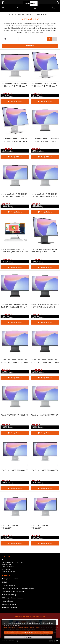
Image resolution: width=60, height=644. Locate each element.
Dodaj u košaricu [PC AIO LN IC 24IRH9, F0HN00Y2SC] (15, 543)
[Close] (28, 633)
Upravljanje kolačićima (9, 607)
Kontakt (4, 582)
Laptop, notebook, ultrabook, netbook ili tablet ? (18, 588)
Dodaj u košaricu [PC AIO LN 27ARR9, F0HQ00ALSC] (15, 488)
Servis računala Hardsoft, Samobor (14, 592)
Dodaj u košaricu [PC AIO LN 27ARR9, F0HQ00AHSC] (45, 433)
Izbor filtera (30, 46)
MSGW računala (7, 601)
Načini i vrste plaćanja (9, 595)
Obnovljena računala (9, 604)
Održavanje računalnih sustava (12, 598)
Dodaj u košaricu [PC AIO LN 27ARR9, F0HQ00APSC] (45, 488)
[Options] (28, 637)
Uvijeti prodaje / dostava (10, 579)
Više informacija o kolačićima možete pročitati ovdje (22, 628)
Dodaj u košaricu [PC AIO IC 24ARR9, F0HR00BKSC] (15, 433)
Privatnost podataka (8, 585)
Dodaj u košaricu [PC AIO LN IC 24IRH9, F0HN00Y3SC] (45, 543)
